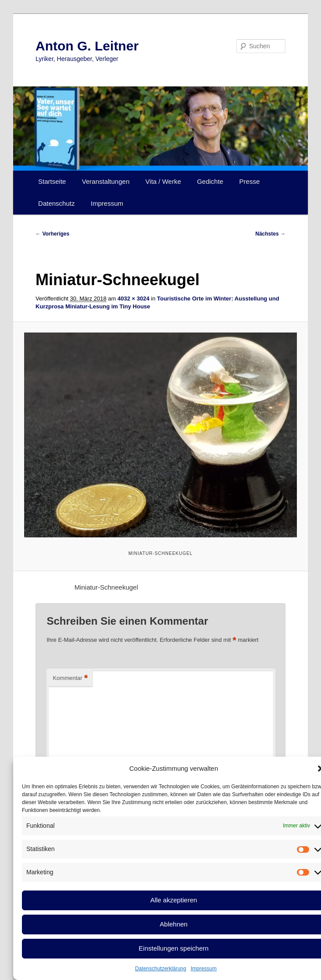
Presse (250, 181)
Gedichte (210, 181)
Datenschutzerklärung (161, 969)
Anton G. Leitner (87, 46)
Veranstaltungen (106, 181)
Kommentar (70, 678)
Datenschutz (56, 203)
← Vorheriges (52, 234)
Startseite (52, 181)
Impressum (204, 969)
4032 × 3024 (134, 299)
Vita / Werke (163, 181)
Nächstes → (270, 234)
